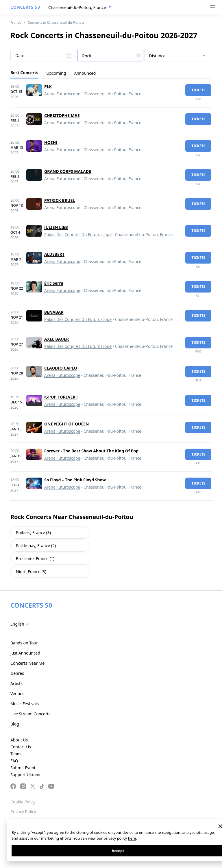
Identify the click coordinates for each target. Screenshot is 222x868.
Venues (17, 694)
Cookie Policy (23, 802)
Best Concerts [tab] (24, 73)
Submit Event (23, 768)
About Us (19, 740)
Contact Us (21, 747)
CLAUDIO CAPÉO (61, 368)
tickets (198, 90)
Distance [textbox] (157, 56)
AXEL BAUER (57, 339)
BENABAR (54, 312)
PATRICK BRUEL (60, 200)
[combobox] (80, 8)
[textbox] (110, 56)
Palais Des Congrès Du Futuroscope (78, 234)
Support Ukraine (26, 775)
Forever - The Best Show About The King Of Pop (91, 451)
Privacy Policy (23, 812)
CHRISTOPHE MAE (62, 115)
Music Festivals (25, 704)
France (16, 22)
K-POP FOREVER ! (61, 397)
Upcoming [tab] (56, 73)
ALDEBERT (54, 254)
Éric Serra (54, 283)
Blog (15, 724)
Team (16, 754)
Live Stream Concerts (30, 714)
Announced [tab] (85, 73)
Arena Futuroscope (62, 94)
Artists (16, 683)
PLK (48, 86)
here (132, 838)
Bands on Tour (24, 643)
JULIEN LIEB (56, 227)
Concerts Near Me (27, 663)
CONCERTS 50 (25, 7)
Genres (17, 673)
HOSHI (51, 142)
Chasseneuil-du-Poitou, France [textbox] (77, 7)
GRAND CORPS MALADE (68, 171)
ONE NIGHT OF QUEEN (66, 424)
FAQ (14, 761)
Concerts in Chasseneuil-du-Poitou (56, 22)
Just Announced (25, 653)
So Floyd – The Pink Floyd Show (75, 480)
